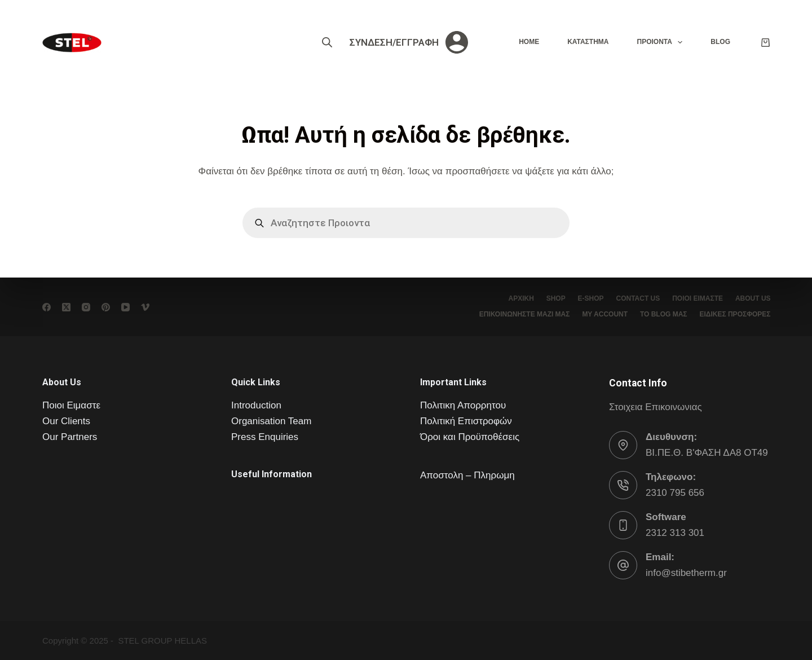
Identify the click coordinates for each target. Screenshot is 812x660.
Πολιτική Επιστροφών (466, 421)
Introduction (256, 405)
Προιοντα (662, 42)
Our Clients (66, 421)
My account (601, 314)
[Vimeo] (145, 307)
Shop (548, 298)
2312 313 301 (675, 533)
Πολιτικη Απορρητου (463, 405)
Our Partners (70, 437)
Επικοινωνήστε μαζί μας (518, 314)
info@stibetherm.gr (686, 573)
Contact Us (634, 298)
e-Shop (585, 298)
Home (529, 42)
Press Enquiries (265, 437)
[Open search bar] (327, 42)
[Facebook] (47, 307)
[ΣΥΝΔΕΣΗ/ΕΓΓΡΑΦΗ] (409, 42)
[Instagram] (86, 307)
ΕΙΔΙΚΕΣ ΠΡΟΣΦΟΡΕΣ (734, 314)
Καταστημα (588, 42)
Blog (720, 42)
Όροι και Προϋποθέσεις (470, 437)
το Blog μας (661, 314)
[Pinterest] (106, 307)
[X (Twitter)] (66, 307)
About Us (752, 298)
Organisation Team (271, 421)
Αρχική (511, 298)
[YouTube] (125, 307)
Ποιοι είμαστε (695, 298)
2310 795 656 (675, 493)
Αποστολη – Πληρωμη (467, 475)
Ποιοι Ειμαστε (71, 405)
